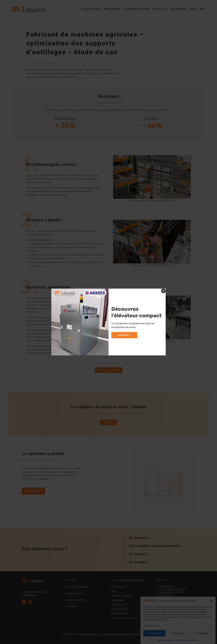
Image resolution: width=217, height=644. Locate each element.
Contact (193, 9)
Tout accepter (154, 633)
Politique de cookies (166, 640)
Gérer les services (152, 625)
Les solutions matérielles (137, 9)
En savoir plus (33, 491)
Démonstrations (112, 9)
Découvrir (108, 422)
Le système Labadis (90, 9)
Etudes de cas (160, 9)
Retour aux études (109, 370)
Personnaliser (202, 633)
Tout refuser (178, 633)
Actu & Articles (178, 9)
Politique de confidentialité (186, 640)
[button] (211, 601)
